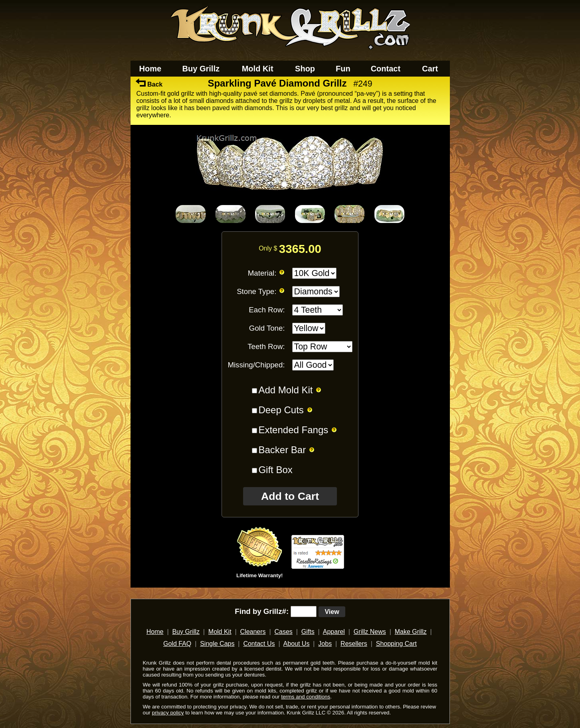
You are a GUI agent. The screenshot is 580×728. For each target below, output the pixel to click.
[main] (290, 336)
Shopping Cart (396, 644)
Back (149, 84)
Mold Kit (258, 69)
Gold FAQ (177, 644)
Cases (284, 632)
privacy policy (168, 713)
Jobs (325, 644)
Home (150, 69)
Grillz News (370, 632)
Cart (430, 69)
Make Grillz (411, 632)
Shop (305, 69)
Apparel (334, 632)
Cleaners (253, 632)
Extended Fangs (293, 430)
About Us (297, 644)
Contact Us (259, 644)
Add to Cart (290, 496)
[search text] (304, 612)
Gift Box (275, 470)
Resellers (354, 644)
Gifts (308, 632)
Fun (343, 69)
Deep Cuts (281, 410)
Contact (386, 69)
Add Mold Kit (285, 390)
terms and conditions (306, 697)
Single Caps (217, 644)
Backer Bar (282, 450)
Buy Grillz (201, 69)
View (332, 612)
